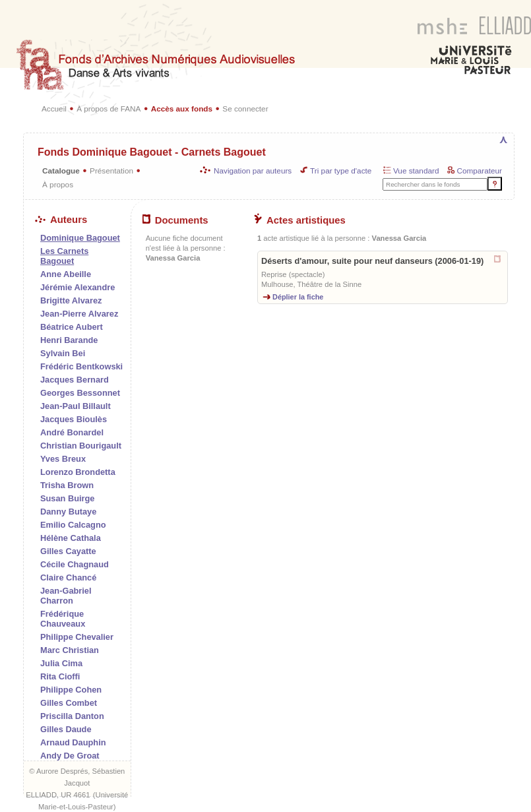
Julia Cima (61, 663)
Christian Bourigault (81, 446)
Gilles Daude (66, 729)
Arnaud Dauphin (73, 742)
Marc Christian (70, 650)
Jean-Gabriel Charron (66, 596)
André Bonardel (72, 432)
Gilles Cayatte (68, 551)
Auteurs (61, 220)
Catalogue (61, 171)
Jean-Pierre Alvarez (79, 314)
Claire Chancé (68, 578)
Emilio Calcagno (73, 525)
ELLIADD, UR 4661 (58, 795)
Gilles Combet (69, 703)
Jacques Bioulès (74, 419)
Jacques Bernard (75, 380)
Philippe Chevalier (77, 637)
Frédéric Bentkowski (81, 366)
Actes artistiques (300, 220)
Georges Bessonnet (80, 393)
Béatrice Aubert (72, 327)
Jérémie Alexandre (78, 287)
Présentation (111, 171)
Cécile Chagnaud (75, 564)
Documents (175, 220)
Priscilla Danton (72, 716)
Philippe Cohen (71, 690)
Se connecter (245, 109)
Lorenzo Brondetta (78, 472)
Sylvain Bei (63, 353)
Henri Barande (69, 340)
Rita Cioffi (60, 676)
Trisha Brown (67, 485)
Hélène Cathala (71, 538)
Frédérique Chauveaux (63, 619)
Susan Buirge (68, 498)
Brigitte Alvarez (71, 300)
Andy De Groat (70, 756)
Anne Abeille (66, 274)
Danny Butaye (68, 512)
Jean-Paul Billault (76, 406)
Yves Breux (63, 459)
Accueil (54, 109)
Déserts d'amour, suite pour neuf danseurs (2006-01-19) (372, 261)
